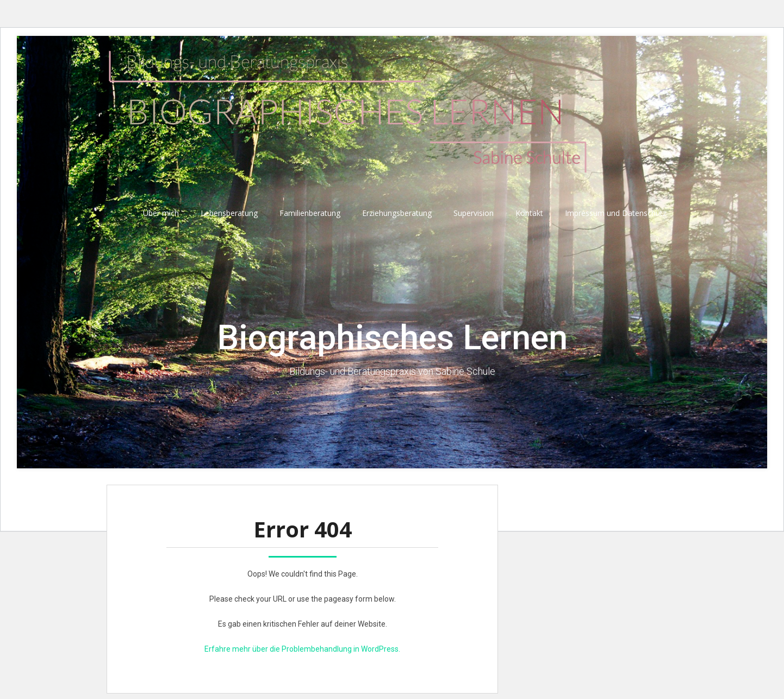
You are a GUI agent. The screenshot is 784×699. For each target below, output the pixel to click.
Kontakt (529, 213)
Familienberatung (310, 213)
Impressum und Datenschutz (616, 213)
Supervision (474, 213)
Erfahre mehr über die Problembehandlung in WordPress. (302, 649)
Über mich (161, 213)
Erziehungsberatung (397, 213)
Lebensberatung (229, 213)
